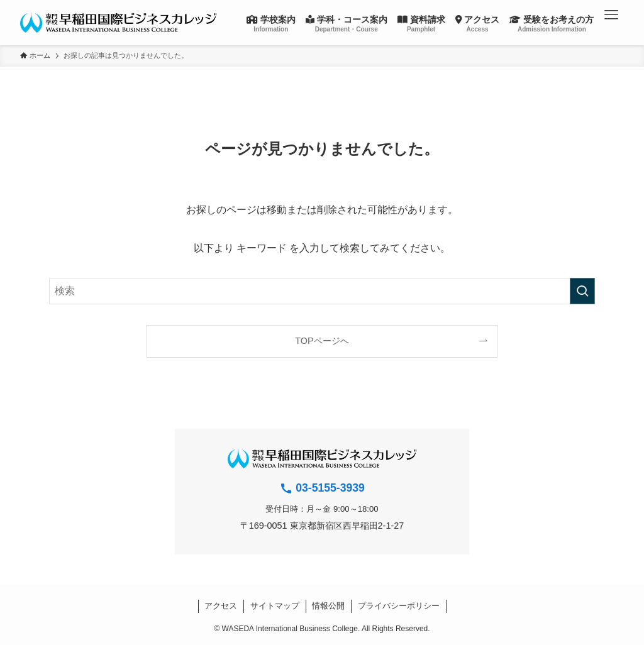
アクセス (221, 606)
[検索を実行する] (582, 291)
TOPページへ (322, 341)
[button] (611, 15)
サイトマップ (275, 606)
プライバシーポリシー (399, 606)
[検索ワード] (322, 291)
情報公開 (328, 606)
